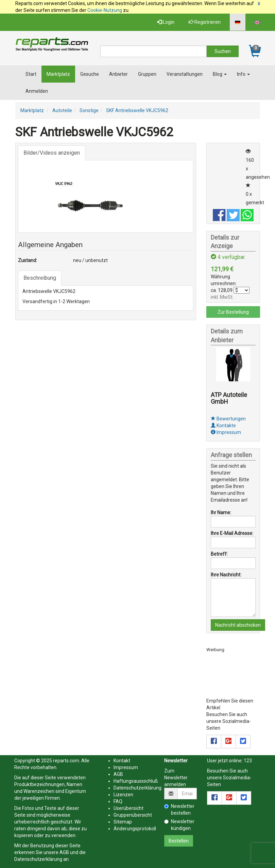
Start (31, 74)
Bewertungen (228, 419)
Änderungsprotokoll (135, 829)
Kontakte (223, 426)
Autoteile (62, 110)
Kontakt (122, 761)
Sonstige (89, 110)
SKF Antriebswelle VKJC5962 (137, 110)
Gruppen (147, 74)
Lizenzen (123, 795)
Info (243, 74)
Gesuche (90, 74)
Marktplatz (58, 74)
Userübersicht (128, 808)
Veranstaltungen (185, 74)
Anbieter (118, 74)
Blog (220, 74)
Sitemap (123, 822)
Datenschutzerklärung (38, 859)
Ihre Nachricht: (226, 575)
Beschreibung (40, 278)
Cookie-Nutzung (105, 10)
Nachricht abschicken (238, 625)
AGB (64, 852)
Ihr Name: (221, 513)
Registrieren (205, 22)
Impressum (226, 432)
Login (166, 22)
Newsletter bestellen (179, 810)
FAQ (118, 801)
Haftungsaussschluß (136, 781)
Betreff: (219, 554)
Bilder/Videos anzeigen (52, 153)
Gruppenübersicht (133, 815)
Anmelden (37, 91)
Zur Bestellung (233, 312)
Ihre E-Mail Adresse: (232, 533)
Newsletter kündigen (179, 825)
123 (248, 761)
